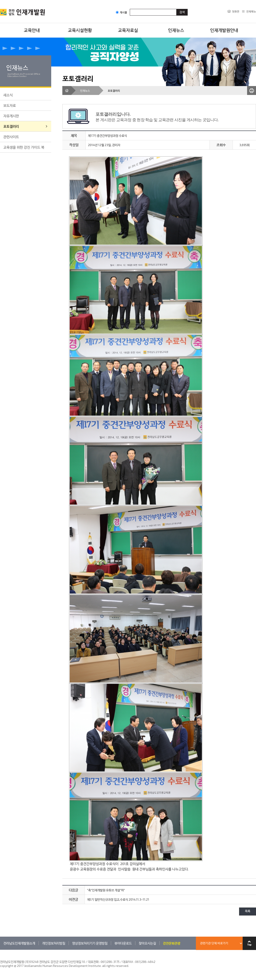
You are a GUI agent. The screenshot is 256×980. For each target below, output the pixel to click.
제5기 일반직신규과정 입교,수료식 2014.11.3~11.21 (118, 899)
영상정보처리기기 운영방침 (90, 943)
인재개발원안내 (224, 30)
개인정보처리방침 (54, 943)
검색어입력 (130, 9)
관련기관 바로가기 (0, 950)
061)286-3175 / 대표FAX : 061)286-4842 (128, 962)
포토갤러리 (11, 126)
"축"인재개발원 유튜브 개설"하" (106, 890)
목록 (248, 911)
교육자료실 (128, 30)
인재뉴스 (176, 30)
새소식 (8, 95)
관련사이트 (11, 137)
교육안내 (32, 30)
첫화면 (236, 11)
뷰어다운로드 (123, 943)
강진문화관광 (172, 943)
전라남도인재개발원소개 (19, 943)
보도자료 (10, 105)
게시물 (121, 12)
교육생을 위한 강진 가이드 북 (24, 147)
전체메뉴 (251, 11)
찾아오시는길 (147, 943)
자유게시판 (11, 116)
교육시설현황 (80, 30)
